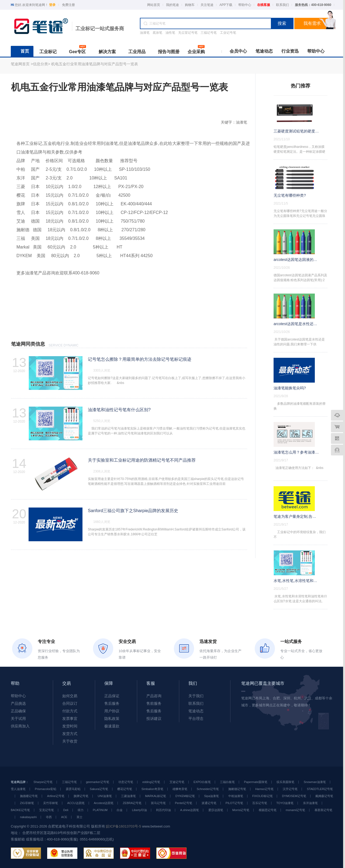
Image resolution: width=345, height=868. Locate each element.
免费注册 (68, 5)
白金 (120, 810)
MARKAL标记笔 (156, 796)
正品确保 (18, 711)
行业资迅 (290, 51)
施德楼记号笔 (29, 796)
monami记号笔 (295, 810)
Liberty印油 (139, 810)
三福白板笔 (227, 782)
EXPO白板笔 (202, 782)
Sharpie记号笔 (43, 782)
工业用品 (137, 52)
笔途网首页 (20, 64)
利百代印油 (163, 810)
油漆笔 (145, 33)
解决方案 (107, 52)
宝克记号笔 (46, 810)
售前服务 (154, 703)
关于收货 (70, 741)
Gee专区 (77, 52)
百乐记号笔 (260, 803)
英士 (80, 817)
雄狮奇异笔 (180, 789)
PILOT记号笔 (234, 803)
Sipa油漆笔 (211, 796)
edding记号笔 (151, 782)
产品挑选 (18, 703)
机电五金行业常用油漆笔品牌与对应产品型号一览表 (95, 64)
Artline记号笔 (56, 796)
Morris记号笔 (241, 810)
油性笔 (170, 33)
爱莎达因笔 (216, 810)
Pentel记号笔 (184, 803)
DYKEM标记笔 (185, 796)
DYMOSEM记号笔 (294, 796)
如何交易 (70, 696)
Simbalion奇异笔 (152, 789)
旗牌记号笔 (81, 796)
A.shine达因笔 (189, 810)
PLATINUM (100, 810)
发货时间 (70, 726)
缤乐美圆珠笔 (285, 782)
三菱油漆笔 (128, 796)
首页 (25, 51)
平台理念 (196, 719)
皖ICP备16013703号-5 (123, 826)
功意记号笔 (126, 782)
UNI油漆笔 (105, 796)
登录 (52, 5)
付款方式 (70, 711)
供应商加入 (20, 726)
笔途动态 (264, 51)
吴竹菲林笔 (51, 803)
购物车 (190, 5)
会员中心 (238, 51)
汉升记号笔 (290, 789)
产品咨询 (154, 696)
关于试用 (18, 719)
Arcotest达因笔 (104, 803)
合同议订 (70, 703)
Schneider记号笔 (208, 789)
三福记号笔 (209, 33)
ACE (64, 817)
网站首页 (154, 5)
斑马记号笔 (158, 803)
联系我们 (282, 5)
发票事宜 (70, 719)
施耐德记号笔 (237, 789)
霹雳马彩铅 (73, 789)
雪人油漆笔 (18, 789)
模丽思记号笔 (268, 810)
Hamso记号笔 (264, 789)
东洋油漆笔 (310, 803)
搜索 (282, 23)
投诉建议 (154, 719)
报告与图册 (169, 52)
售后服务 (112, 703)
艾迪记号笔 (177, 782)
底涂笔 (157, 33)
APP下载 (226, 5)
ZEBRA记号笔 (132, 803)
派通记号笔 (209, 803)
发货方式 (70, 734)
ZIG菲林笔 (27, 803)
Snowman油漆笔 (315, 782)
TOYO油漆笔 (285, 803)
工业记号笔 (228, 33)
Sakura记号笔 (99, 789)
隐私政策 (112, 719)
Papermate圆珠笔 (256, 782)
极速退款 (112, 726)
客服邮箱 (18, 839)
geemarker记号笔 (98, 782)
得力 (81, 810)
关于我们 (196, 696)
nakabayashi (28, 817)
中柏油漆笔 (236, 796)
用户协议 (112, 711)
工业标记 (48, 52)
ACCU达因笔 (76, 803)
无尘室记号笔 (188, 33)
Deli (66, 810)
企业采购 (196, 52)
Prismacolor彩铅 (46, 789)
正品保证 (112, 696)
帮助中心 (245, 5)
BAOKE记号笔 (20, 810)
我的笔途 (172, 5)
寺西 (49, 817)
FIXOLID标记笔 (263, 796)
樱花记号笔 (125, 789)
